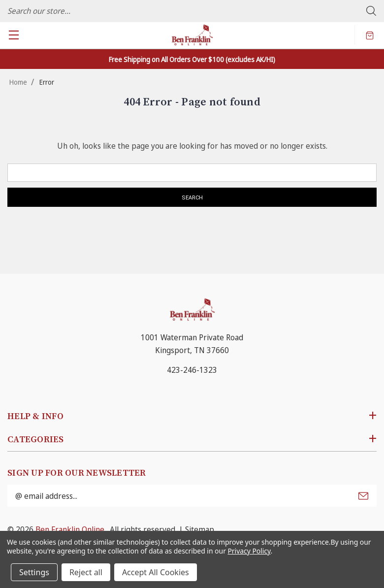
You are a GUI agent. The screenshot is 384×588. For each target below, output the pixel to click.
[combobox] (192, 11)
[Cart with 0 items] (370, 35)
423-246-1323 (192, 370)
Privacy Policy (249, 551)
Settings (34, 572)
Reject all (86, 572)
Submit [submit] (363, 496)
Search (371, 11)
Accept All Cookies (156, 572)
